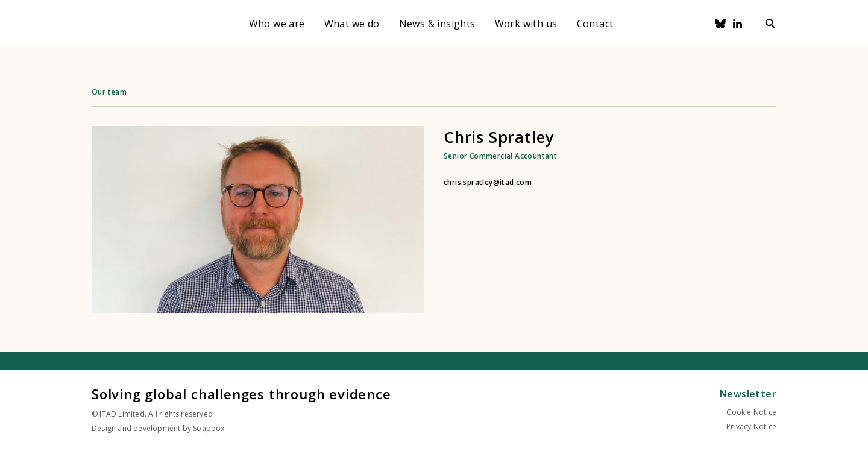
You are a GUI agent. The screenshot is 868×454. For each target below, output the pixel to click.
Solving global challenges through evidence (241, 394)
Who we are (277, 24)
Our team (109, 92)
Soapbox (209, 428)
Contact (595, 24)
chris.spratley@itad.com (488, 183)
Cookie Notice (751, 412)
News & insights (437, 24)
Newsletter (748, 394)
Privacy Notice (751, 427)
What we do (352, 24)
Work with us (526, 24)
